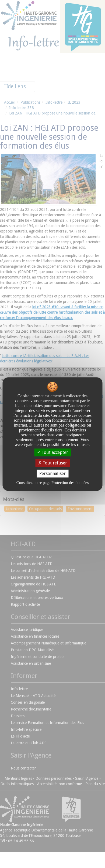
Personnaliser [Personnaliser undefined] (52, 474)
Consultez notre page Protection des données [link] (53, 483)
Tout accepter (52, 452)
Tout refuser (52, 463)
